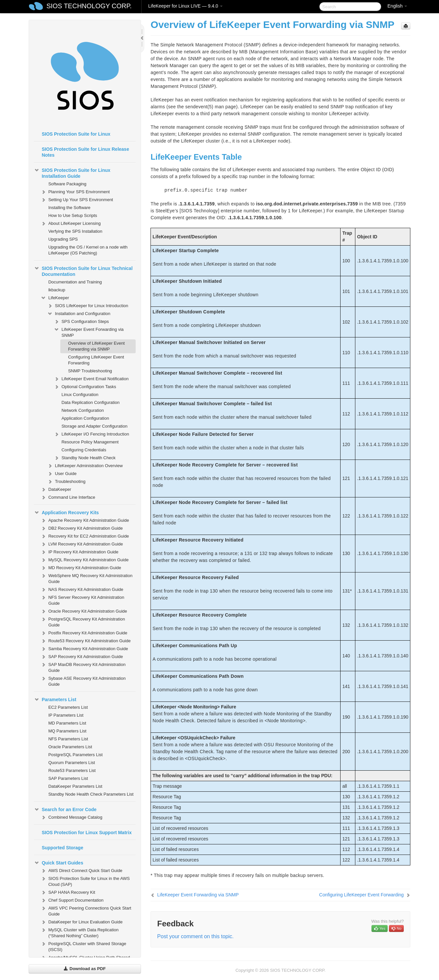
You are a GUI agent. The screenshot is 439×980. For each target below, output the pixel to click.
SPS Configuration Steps (81, 322)
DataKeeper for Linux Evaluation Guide (82, 922)
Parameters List (55, 700)
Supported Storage (63, 848)
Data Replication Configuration (91, 402)
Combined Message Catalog (71, 817)
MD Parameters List (67, 723)
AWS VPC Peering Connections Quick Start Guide (86, 910)
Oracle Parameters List (70, 747)
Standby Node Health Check (85, 458)
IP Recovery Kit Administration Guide (80, 552)
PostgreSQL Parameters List (76, 755)
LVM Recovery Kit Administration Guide (82, 544)
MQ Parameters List (68, 731)
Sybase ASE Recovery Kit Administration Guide (83, 681)
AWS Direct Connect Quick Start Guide (82, 871)
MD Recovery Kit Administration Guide (81, 568)
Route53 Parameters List (72, 770)
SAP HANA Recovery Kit (68, 892)
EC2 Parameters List (68, 707)
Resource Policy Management (90, 442)
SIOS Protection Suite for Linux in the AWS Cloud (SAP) (85, 881)
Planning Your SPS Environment (75, 192)
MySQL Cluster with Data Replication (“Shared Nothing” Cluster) (80, 932)
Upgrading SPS (63, 239)
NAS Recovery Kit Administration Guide (82, 590)
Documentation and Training (75, 282)
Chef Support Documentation (72, 900)
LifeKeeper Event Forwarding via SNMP (89, 332)
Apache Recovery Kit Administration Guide (85, 520)
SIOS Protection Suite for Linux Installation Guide (72, 172)
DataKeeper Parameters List (75, 786)
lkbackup (57, 290)
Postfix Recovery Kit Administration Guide (84, 633)
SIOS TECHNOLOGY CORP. (89, 6)
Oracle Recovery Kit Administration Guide (84, 611)
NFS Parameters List (68, 739)
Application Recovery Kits (67, 513)
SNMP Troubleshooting (90, 371)
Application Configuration (85, 418)
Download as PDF (84, 969)
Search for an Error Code (65, 809)
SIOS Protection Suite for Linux (76, 134)
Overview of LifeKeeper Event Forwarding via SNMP (96, 346)
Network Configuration (83, 410)
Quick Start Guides (59, 863)
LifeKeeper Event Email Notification (91, 379)
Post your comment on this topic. (195, 936)
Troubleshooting (66, 482)
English (398, 6)
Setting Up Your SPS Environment (77, 200)
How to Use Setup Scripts (73, 215)
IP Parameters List (66, 715)
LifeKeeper (55, 298)
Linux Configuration (80, 395)
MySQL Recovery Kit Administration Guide (85, 560)
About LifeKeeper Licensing (71, 224)
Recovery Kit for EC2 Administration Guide (85, 536)
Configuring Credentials (84, 450)
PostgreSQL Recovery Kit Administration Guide (83, 621)
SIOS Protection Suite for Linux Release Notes (85, 152)
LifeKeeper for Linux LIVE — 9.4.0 (185, 6)
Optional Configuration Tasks (85, 387)
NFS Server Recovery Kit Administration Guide (82, 600)
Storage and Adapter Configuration (95, 426)
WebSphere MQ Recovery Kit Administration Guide (87, 578)
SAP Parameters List (68, 778)
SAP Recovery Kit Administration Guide (82, 657)
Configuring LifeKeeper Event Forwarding (96, 360)
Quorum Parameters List (72, 763)
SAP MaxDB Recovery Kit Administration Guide (83, 667)
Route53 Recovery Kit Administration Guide (86, 641)
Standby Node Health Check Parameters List (91, 794)
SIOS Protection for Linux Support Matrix (87, 833)
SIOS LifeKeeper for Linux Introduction (88, 306)
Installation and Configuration (79, 314)
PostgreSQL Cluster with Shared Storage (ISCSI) (83, 946)
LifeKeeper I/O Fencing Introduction (91, 434)
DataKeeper (56, 490)
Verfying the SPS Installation (75, 231)
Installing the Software (69, 208)
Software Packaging (68, 184)
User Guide (62, 474)
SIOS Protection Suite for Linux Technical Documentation (83, 271)
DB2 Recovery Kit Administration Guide (82, 528)
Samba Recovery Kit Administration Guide (84, 649)
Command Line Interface (68, 497)
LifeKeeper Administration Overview (85, 466)
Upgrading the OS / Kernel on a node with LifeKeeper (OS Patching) (88, 250)
